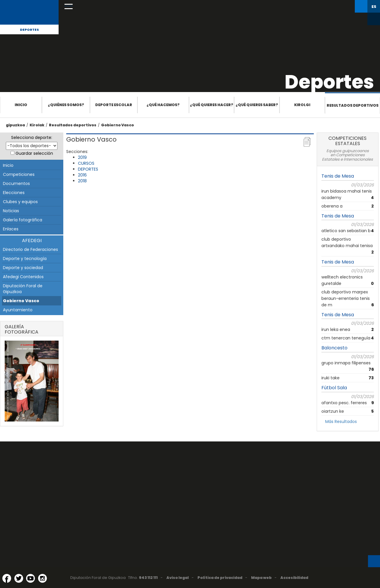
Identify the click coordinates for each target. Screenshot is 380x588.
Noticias (11, 211)
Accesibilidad (294, 578)
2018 (82, 181)
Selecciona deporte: (32, 137)
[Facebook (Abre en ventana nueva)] (7, 578)
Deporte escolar (114, 105)
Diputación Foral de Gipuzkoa (23, 289)
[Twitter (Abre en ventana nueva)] (19, 578)
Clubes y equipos (20, 202)
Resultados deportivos (353, 105)
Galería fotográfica (23, 220)
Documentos (16, 183)
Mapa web (261, 578)
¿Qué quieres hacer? (212, 105)
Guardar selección (34, 153)
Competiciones (19, 174)
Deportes (29, 30)
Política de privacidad (220, 578)
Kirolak (37, 125)
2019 (82, 157)
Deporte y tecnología (25, 259)
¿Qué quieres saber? (257, 105)
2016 (82, 175)
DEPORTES (88, 169)
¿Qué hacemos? (163, 105)
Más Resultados (341, 422)
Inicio (21, 105)
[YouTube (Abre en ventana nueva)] (30, 578)
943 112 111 (148, 578)
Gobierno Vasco (117, 125)
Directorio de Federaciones (30, 249)
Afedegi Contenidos (23, 277)
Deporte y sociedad (23, 268)
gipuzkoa (15, 125)
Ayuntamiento (18, 310)
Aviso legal (178, 578)
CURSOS (86, 163)
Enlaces (11, 229)
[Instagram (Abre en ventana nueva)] (42, 578)
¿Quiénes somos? (66, 105)
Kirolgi (302, 105)
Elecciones (14, 193)
